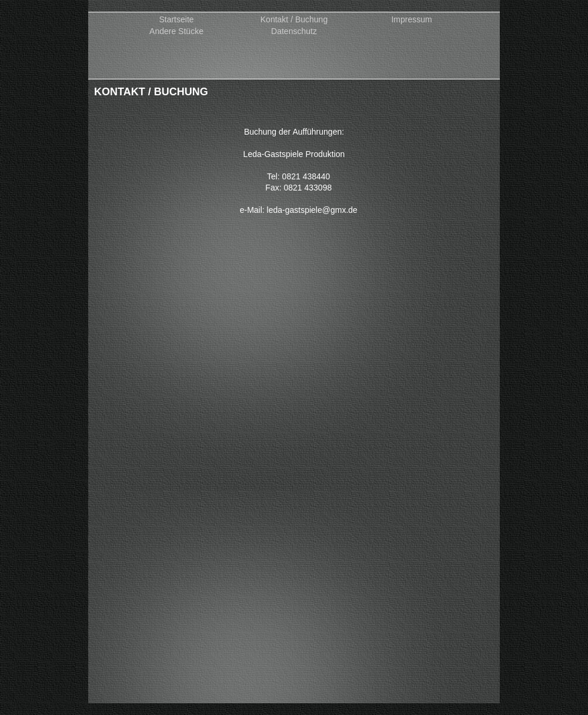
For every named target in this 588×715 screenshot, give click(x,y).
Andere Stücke (176, 31)
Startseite (176, 20)
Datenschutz (294, 31)
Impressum (411, 20)
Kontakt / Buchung (294, 20)
